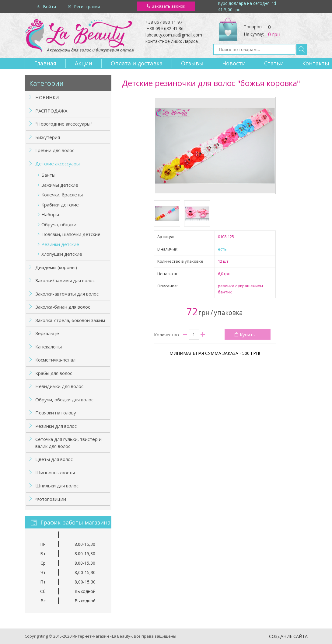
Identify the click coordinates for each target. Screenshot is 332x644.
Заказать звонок (169, 6)
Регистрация (87, 7)
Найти (302, 49)
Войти (49, 7)
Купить (248, 334)
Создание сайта (288, 636)
